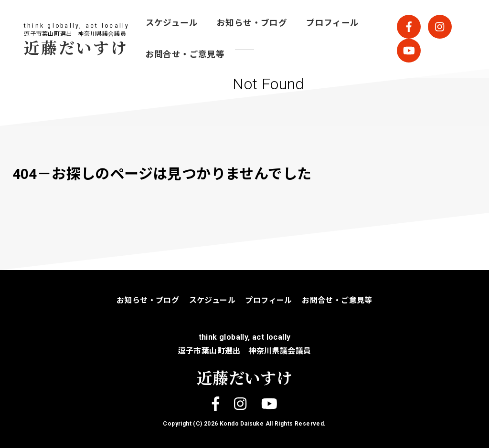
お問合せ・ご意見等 (185, 54)
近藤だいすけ (76, 47)
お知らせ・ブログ (252, 23)
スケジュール (172, 23)
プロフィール (332, 23)
